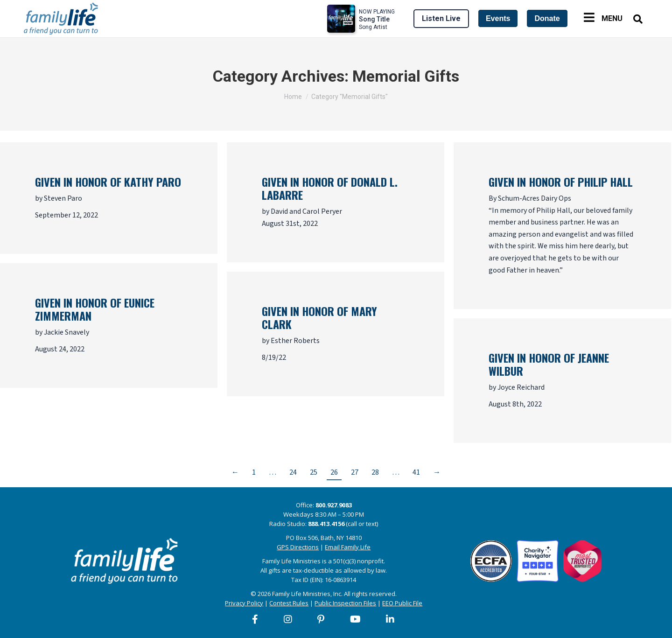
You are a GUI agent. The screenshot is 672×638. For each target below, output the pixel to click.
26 (334, 472)
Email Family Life (348, 547)
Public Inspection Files (345, 603)
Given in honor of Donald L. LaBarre (330, 188)
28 (375, 472)
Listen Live (441, 18)
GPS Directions (298, 547)
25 (314, 472)
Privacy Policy (244, 603)
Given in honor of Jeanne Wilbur (549, 364)
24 (293, 472)
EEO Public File (402, 603)
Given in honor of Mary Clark (319, 317)
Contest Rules (289, 603)
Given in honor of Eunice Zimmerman (95, 309)
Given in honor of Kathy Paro (108, 182)
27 (355, 472)
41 (416, 472)
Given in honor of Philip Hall (561, 182)
